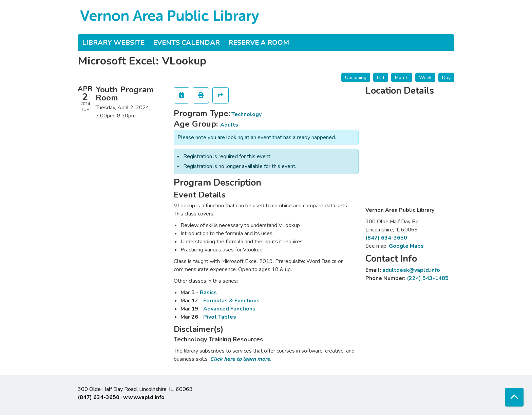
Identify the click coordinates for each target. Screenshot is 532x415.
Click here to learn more (240, 359)
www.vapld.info (144, 397)
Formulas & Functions (231, 301)
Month (402, 78)
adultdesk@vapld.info (411, 270)
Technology (246, 114)
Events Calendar (186, 43)
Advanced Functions (229, 309)
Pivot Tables (220, 317)
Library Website (113, 43)
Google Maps (406, 246)
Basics (208, 293)
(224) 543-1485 (428, 278)
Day (446, 78)
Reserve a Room (259, 43)
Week (425, 78)
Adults (229, 125)
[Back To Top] (514, 397)
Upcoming (356, 78)
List (381, 78)
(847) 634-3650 (386, 238)
